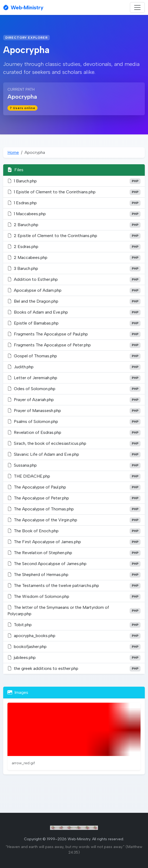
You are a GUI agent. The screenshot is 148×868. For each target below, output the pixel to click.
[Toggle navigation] (137, 7)
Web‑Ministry (23, 7)
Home (13, 152)
